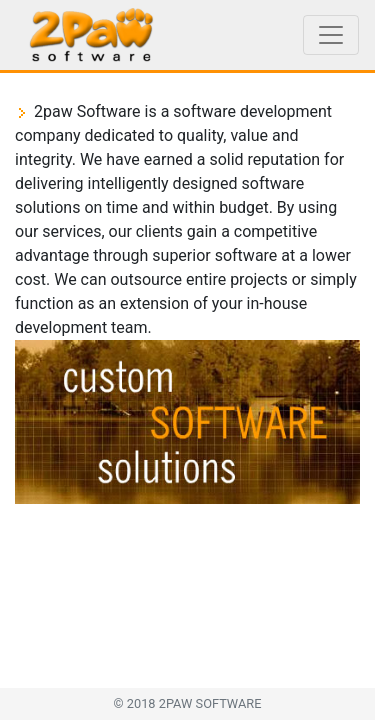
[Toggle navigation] (331, 35)
